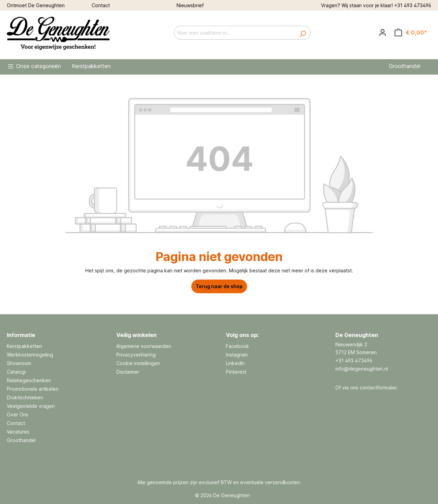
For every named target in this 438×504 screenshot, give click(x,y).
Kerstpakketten (24, 346)
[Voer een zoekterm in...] (234, 33)
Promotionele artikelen (33, 389)
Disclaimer (128, 372)
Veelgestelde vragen (31, 406)
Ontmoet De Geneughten (36, 5)
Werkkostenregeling (30, 355)
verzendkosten (282, 482)
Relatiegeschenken (29, 380)
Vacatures (18, 432)
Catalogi (16, 372)
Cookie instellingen (138, 363)
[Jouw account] (383, 33)
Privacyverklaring (136, 355)
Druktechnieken (25, 397)
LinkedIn (235, 363)
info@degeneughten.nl (362, 369)
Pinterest (236, 372)
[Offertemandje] (411, 33)
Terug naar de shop (219, 286)
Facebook (237, 346)
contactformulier (378, 387)
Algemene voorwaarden (144, 346)
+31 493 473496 (413, 5)
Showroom (19, 363)
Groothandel (21, 440)
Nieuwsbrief (190, 5)
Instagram (237, 355)
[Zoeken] (303, 33)
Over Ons (18, 415)
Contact (101, 5)
